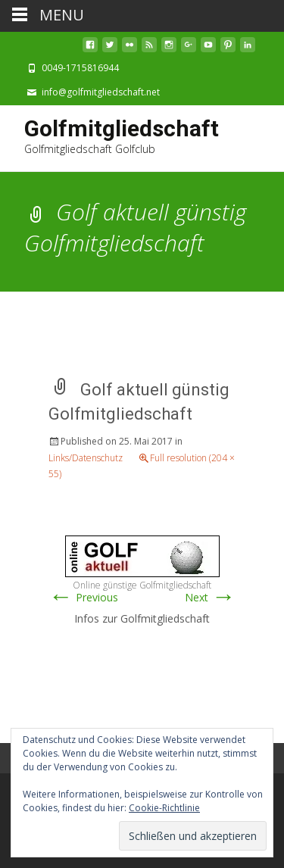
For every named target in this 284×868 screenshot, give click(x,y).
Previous (83, 597)
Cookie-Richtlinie (164, 808)
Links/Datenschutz (86, 458)
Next (210, 597)
